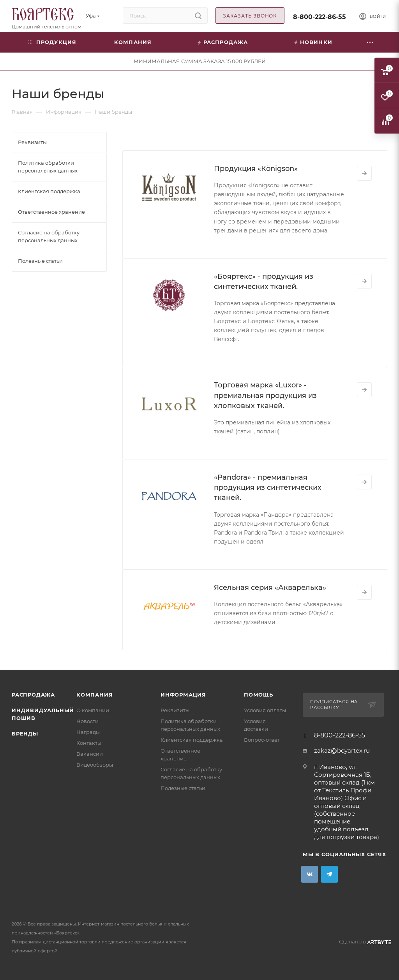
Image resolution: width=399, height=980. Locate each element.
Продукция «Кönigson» (256, 169)
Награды (88, 732)
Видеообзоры (95, 765)
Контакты (89, 743)
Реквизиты (175, 710)
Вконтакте (310, 874)
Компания (94, 695)
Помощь (259, 695)
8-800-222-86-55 (320, 17)
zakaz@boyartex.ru (342, 750)
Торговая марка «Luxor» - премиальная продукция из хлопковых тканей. (265, 395)
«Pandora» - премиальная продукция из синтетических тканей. (268, 487)
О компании (93, 710)
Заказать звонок (250, 16)
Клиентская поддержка (192, 740)
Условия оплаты (265, 710)
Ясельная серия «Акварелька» (270, 588)
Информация (183, 695)
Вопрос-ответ (262, 740)
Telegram (329, 874)
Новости (87, 721)
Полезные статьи (183, 788)
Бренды (25, 734)
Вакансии (90, 754)
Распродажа (33, 695)
